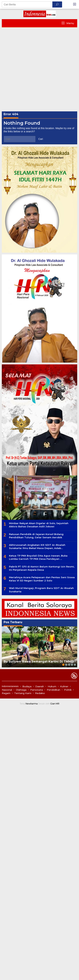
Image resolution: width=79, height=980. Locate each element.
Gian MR (55, 704)
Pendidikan (54, 690)
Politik (68, 690)
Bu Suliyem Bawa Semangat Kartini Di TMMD (39, 662)
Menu (70, 23)
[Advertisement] (39, 68)
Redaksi (40, 693)
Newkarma (32, 704)
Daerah (40, 686)
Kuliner (64, 686)
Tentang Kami (23, 693)
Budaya (27, 686)
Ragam (6, 693)
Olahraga (21, 690)
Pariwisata (37, 690)
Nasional (7, 690)
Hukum (52, 686)
